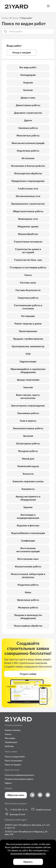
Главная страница (13, 730)
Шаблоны (9, 746)
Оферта (8, 783)
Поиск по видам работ (15, 757)
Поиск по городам (13, 765)
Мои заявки (10, 738)
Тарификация (11, 742)
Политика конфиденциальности (19, 775)
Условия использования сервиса (19, 779)
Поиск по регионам (13, 761)
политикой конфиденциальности (28, 853)
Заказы (8, 734)
